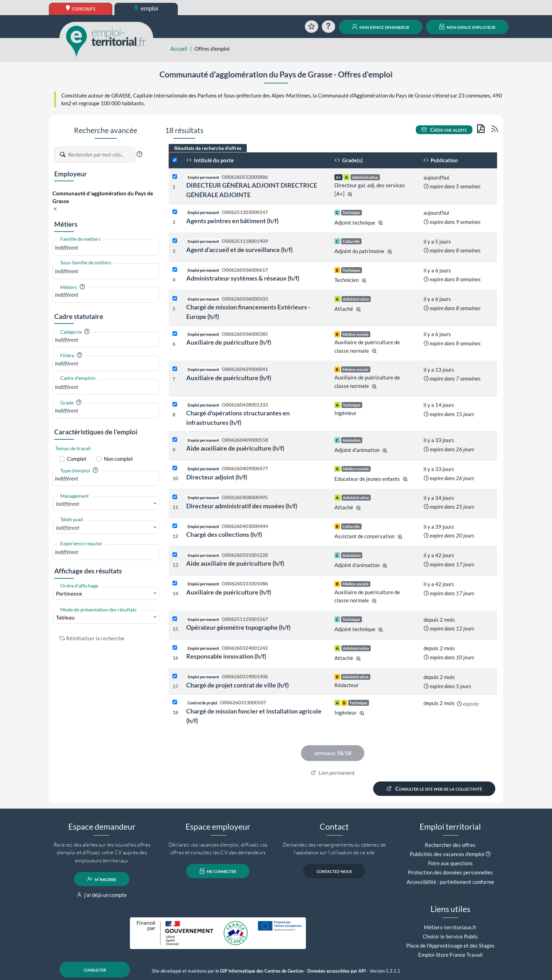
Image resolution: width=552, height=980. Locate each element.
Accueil (179, 49)
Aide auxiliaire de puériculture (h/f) (235, 448)
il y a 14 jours (439, 405)
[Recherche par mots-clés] (101, 155)
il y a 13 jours (439, 370)
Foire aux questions (450, 863)
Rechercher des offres (450, 845)
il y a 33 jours (439, 440)
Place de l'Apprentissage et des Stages (450, 946)
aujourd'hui (436, 177)
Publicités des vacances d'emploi (447, 854)
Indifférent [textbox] (68, 504)
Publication (441, 160)
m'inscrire (102, 879)
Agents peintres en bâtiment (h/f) (232, 221)
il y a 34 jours (439, 498)
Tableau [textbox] (65, 617)
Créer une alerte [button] (444, 130)
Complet (77, 459)
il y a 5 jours (437, 241)
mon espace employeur (467, 27)
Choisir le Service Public (450, 936)
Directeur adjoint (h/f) (217, 477)
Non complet (118, 459)
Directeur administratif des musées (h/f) (242, 506)
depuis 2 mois (439, 620)
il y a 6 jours (437, 270)
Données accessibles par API (337, 971)
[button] (139, 154)
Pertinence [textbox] (69, 593)
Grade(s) (349, 160)
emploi (146, 8)
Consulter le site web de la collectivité (434, 789)
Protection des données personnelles (450, 872)
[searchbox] (106, 248)
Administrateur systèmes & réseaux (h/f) (243, 278)
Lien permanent (333, 773)
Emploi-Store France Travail (450, 955)
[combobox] (106, 248)
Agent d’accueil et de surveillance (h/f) (239, 250)
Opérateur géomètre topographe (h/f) (238, 627)
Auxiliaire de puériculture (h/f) (229, 342)
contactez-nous (334, 871)
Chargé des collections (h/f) (224, 534)
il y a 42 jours (439, 555)
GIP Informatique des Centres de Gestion (262, 971)
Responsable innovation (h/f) (226, 656)
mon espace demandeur (381, 27)
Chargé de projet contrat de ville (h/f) (237, 685)
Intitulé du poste (210, 160)
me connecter (218, 871)
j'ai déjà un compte (102, 895)
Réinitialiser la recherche (92, 638)
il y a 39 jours (439, 527)
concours (81, 8)
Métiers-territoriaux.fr (450, 927)
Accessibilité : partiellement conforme (450, 882)
